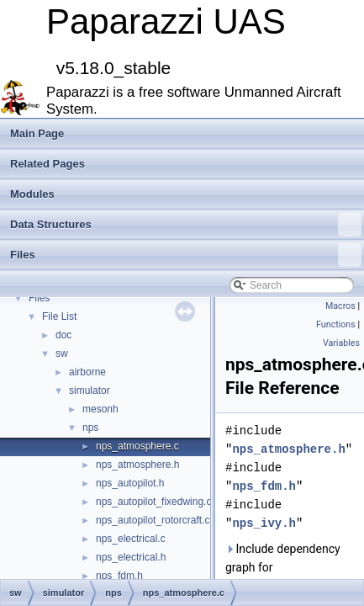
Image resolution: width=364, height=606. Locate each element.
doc (63, 335)
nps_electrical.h (131, 557)
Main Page (37, 133)
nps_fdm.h (119, 576)
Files (186, 255)
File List (59, 316)
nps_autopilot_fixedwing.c (153, 502)
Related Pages (47, 164)
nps (90, 428)
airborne (87, 372)
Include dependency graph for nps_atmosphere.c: (283, 567)
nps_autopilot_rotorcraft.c (153, 520)
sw (62, 353)
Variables (341, 343)
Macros (340, 306)
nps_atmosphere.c (137, 446)
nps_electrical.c (131, 539)
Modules (32, 194)
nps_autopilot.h (130, 483)
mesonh (100, 409)
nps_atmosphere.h (137, 465)
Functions (336, 324)
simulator (90, 391)
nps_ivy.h (264, 523)
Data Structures (186, 225)
